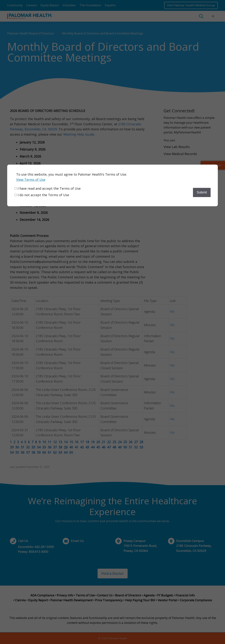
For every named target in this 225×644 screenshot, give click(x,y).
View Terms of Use (31, 180)
